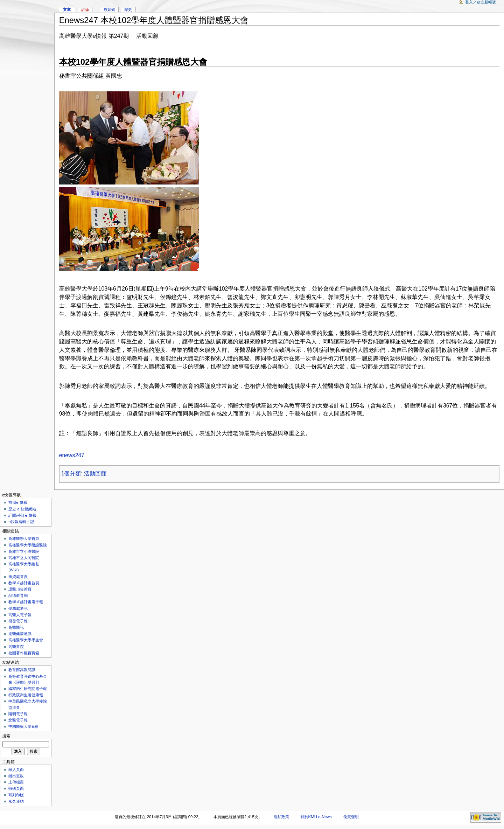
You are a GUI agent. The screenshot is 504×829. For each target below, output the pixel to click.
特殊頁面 (16, 788)
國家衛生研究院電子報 (28, 689)
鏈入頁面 (16, 769)
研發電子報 (18, 621)
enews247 (72, 455)
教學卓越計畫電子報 (26, 602)
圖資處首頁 (18, 577)
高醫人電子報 (20, 615)
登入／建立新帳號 (481, 2)
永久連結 (16, 801)
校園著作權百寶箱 (24, 653)
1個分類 (71, 473)
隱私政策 (281, 817)
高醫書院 (16, 647)
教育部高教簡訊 (22, 670)
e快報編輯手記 (21, 522)
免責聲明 (351, 817)
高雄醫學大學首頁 (24, 538)
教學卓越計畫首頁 (24, 583)
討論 (85, 9)
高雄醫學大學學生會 (26, 640)
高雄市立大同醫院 (24, 558)
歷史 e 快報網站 (24, 509)
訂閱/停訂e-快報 (22, 515)
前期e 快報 (18, 502)
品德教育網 (18, 595)
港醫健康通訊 (20, 634)
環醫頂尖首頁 (20, 589)
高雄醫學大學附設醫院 (28, 545)
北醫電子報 (18, 720)
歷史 (128, 9)
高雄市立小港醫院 (24, 551)
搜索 (6, 736)
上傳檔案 (16, 782)
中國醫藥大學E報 (23, 726)
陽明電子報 (18, 714)
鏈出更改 (16, 776)
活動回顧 (95, 473)
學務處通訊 (18, 608)
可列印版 (16, 795)
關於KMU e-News (316, 817)
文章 (67, 9)
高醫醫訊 (16, 627)
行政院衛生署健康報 (26, 695)
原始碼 (109, 9)
